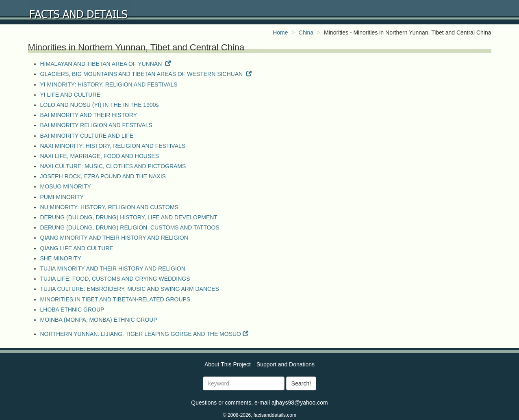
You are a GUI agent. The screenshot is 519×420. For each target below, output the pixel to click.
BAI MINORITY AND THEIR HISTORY (89, 115)
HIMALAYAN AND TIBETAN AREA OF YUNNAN (106, 64)
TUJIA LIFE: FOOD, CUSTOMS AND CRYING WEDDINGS (115, 279)
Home (280, 32)
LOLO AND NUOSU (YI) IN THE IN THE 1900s (100, 105)
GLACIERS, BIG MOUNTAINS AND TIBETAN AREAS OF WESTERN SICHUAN (146, 74)
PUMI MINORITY (62, 197)
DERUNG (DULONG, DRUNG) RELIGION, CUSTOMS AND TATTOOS (130, 227)
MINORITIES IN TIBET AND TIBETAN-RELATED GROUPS (115, 299)
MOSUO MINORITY (66, 186)
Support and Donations (286, 357)
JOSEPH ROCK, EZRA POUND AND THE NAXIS (103, 176)
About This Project (228, 357)
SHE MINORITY (61, 258)
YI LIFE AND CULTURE (70, 95)
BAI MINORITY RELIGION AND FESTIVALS (96, 125)
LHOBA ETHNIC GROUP (72, 310)
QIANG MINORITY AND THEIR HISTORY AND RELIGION (114, 238)
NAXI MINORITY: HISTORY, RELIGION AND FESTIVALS (113, 146)
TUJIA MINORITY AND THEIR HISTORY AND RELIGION (113, 268)
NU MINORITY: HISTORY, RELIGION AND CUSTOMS (109, 207)
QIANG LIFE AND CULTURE (77, 248)
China (306, 32)
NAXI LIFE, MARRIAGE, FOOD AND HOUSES (100, 156)
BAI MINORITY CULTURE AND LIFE (87, 136)
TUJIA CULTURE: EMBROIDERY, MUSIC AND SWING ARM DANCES (130, 289)
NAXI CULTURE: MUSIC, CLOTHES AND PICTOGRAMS (113, 166)
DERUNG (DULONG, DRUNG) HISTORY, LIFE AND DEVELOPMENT (129, 217)
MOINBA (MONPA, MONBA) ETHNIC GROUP (99, 320)
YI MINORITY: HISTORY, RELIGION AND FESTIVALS (109, 84)
